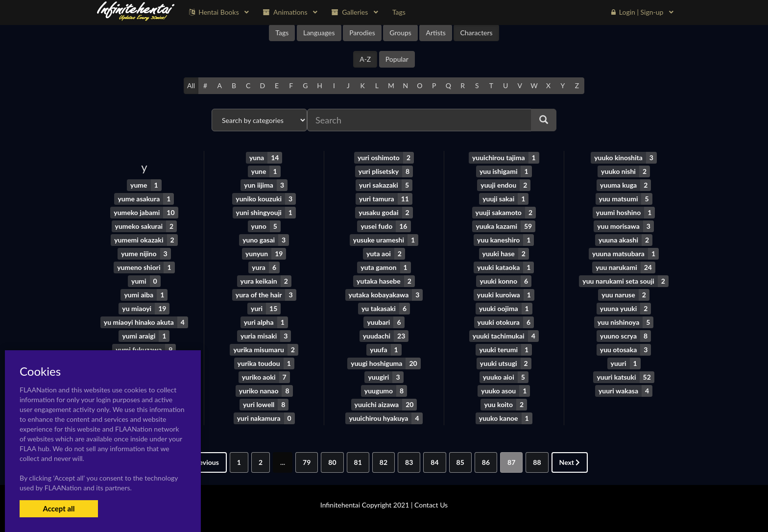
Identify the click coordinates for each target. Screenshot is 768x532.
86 (486, 462)
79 (307, 462)
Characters (476, 33)
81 (358, 462)
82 (384, 462)
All (191, 85)
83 (409, 462)
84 (434, 462)
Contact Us (431, 505)
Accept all (59, 508)
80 (332, 462)
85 (460, 462)
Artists (435, 33)
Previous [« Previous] (203, 462)
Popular (397, 59)
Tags (282, 33)
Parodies (362, 33)
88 (537, 462)
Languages (319, 33)
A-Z (365, 59)
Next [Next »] (570, 462)
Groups (400, 33)
